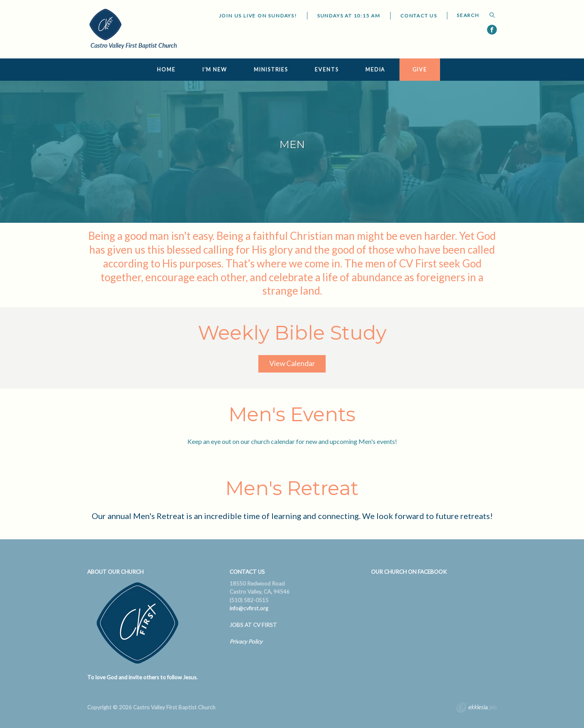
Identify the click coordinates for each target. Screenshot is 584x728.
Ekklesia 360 (477, 709)
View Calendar (292, 363)
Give (420, 70)
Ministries (271, 70)
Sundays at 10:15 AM (349, 16)
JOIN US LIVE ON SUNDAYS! (258, 16)
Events (326, 70)
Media (375, 70)
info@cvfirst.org (249, 608)
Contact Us (419, 16)
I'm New (215, 70)
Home (166, 70)
